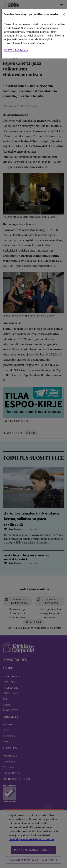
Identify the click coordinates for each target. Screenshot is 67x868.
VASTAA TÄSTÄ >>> (16, 50)
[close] (64, 14)
